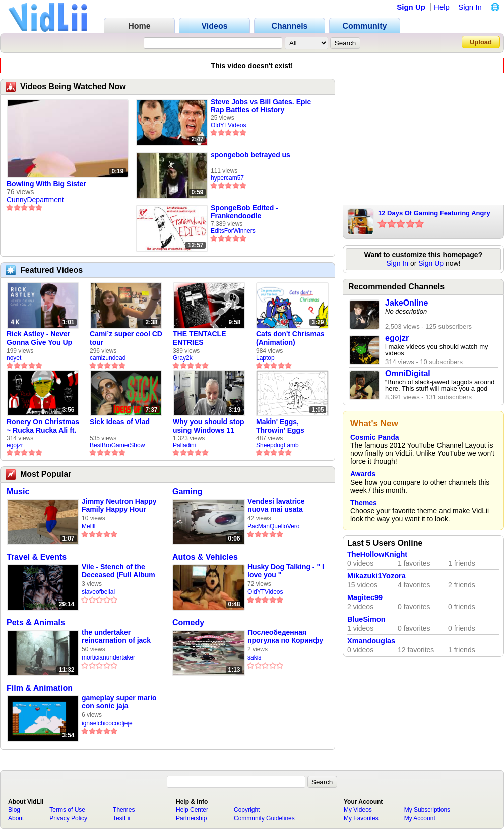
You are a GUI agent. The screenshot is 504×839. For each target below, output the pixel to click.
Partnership (191, 818)
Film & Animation (40, 688)
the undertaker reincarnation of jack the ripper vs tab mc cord (116, 637)
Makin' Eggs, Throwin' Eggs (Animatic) (280, 426)
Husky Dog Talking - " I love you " (286, 571)
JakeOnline (406, 303)
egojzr (15, 445)
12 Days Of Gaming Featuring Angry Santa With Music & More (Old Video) (435, 214)
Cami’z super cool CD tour (126, 338)
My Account (420, 818)
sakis (254, 657)
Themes (364, 503)
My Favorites (361, 818)
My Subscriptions (427, 810)
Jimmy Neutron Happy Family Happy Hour (119, 505)
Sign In (470, 7)
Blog (14, 810)
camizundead (108, 358)
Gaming (187, 491)
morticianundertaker (108, 657)
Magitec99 (365, 597)
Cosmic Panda (374, 437)
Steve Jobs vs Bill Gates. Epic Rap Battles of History (261, 106)
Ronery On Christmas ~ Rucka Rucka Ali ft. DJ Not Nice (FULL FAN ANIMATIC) (43, 426)
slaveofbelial (98, 592)
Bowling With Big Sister (46, 184)
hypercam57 (227, 178)
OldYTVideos (228, 125)
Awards (363, 474)
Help (442, 7)
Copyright (247, 810)
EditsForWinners (233, 231)
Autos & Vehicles (205, 557)
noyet (14, 358)
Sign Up (411, 7)
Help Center (192, 810)
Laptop (265, 358)
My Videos (358, 810)
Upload (481, 42)
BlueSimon (366, 619)
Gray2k (183, 358)
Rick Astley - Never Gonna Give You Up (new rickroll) (39, 338)
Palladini (184, 445)
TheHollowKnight (377, 554)
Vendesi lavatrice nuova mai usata (276, 505)
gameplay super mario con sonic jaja (119, 702)
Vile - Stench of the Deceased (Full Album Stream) (118, 571)
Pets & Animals (36, 622)
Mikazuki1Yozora (376, 576)
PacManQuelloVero (273, 526)
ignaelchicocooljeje (107, 723)
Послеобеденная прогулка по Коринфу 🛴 (285, 637)
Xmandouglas (371, 641)
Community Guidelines (264, 818)
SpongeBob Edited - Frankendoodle (244, 212)
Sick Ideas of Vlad (120, 422)
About (16, 818)
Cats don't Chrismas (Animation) (290, 338)
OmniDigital (408, 373)
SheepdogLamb (277, 445)
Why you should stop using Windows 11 (209, 426)
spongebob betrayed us (250, 155)
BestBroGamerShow (117, 445)
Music (18, 491)
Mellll (88, 526)
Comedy (188, 622)
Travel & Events (37, 557)
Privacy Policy (68, 818)
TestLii (121, 818)
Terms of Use (67, 810)
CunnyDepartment (35, 200)
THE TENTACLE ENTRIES (200, 338)
